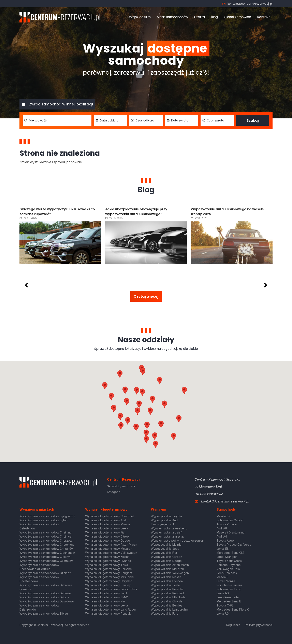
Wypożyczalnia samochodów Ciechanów (47, 553)
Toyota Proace (227, 524)
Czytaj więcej (146, 296)
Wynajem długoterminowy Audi (106, 520)
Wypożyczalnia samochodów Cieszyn (45, 557)
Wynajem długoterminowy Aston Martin (111, 545)
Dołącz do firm (139, 17)
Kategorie (114, 492)
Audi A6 (222, 528)
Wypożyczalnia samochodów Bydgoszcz (47, 516)
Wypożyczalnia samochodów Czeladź (45, 573)
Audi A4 (222, 536)
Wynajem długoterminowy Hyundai (108, 561)
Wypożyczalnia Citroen (166, 557)
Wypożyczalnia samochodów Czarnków (46, 561)
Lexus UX (223, 613)
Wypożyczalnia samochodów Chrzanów (46, 549)
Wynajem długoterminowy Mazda (107, 524)
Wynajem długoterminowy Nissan (107, 557)
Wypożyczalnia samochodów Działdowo (47, 601)
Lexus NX (223, 593)
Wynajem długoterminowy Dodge (108, 540)
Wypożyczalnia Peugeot (167, 593)
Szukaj (253, 120)
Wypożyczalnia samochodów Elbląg (44, 613)
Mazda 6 (222, 577)
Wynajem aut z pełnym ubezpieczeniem (178, 540)
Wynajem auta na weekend (169, 528)
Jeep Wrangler (227, 557)
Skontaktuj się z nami (121, 486)
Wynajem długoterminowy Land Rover (111, 609)
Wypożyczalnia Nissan (166, 577)
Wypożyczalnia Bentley (167, 605)
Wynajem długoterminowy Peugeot (109, 573)
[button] (164, 404)
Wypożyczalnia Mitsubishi (168, 597)
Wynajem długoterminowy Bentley (108, 585)
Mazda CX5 (224, 516)
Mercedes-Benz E (229, 601)
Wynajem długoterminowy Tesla (107, 565)
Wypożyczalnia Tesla (165, 585)
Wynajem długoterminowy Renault (108, 613)
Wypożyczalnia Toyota (166, 516)
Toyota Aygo (225, 540)
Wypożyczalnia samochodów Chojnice (46, 536)
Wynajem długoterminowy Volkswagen (111, 553)
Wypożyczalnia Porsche (167, 589)
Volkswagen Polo (228, 569)
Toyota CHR (225, 605)
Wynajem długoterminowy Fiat (105, 532)
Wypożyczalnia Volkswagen (170, 573)
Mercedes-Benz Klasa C (233, 609)
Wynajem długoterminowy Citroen (108, 536)
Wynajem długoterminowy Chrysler (108, 581)
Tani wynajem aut (162, 524)
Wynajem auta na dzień (166, 532)
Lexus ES (223, 549)
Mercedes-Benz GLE (230, 553)
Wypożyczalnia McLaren (167, 569)
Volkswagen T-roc (229, 589)
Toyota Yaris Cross (229, 561)
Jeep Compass (227, 573)
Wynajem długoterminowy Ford (106, 593)
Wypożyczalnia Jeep (165, 549)
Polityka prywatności (259, 625)
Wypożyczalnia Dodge (166, 561)
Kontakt (264, 17)
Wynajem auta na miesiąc (168, 536)
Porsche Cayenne (229, 565)
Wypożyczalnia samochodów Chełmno (46, 532)
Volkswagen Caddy (230, 520)
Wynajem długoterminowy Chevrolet (109, 516)
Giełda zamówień (237, 17)
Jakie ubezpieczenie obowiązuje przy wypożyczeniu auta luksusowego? (136, 212)
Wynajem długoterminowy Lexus (107, 605)
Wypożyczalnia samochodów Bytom (44, 520)
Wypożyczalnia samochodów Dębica (44, 597)
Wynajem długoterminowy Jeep (106, 528)
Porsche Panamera (229, 585)
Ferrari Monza (226, 581)
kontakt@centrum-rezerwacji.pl (247, 4)
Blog (214, 17)
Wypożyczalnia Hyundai (167, 581)
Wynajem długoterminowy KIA (105, 601)
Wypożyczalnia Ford (165, 613)
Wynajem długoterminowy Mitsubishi (109, 577)
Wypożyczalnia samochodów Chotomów (47, 545)
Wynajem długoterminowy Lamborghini (111, 589)
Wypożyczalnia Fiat (164, 553)
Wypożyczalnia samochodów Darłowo (45, 593)
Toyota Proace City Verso (234, 545)
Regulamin (233, 625)
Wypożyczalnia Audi (165, 520)
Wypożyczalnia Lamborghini (170, 609)
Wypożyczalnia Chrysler (167, 601)
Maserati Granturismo (231, 532)
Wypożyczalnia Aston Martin (170, 565)
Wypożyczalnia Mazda (166, 545)
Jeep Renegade (228, 597)
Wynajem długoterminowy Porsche (108, 569)
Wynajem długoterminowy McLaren (109, 549)
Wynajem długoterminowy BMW (106, 597)
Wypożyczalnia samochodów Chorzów (46, 540)
